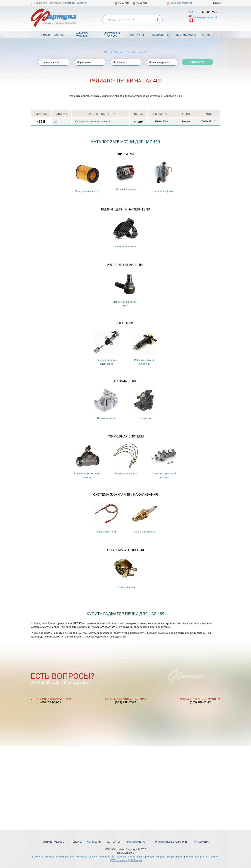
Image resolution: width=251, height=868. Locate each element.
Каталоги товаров (82, 35)
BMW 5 (36, 856)
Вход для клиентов (181, 3)
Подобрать (197, 62)
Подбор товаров (52, 35)
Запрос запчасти (137, 842)
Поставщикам (186, 35)
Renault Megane (156, 856)
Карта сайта (201, 842)
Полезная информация (86, 842)
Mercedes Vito (107, 856)
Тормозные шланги (125, 459)
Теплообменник (125, 573)
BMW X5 (47, 856)
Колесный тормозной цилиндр (87, 461)
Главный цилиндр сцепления (106, 347)
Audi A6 (122, 856)
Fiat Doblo (212, 856)
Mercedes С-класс (86, 856)
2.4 (55, 121)
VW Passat (136, 860)
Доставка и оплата (112, 35)
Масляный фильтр (125, 176)
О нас (206, 35)
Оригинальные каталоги (171, 842)
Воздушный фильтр (87, 177)
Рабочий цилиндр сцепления (145, 347)
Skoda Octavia (136, 856)
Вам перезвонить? (206, 17)
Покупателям (160, 35)
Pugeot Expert (175, 856)
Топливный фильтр (164, 177)
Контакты (137, 35)
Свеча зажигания (145, 517)
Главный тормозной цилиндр (164, 461)
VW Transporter (119, 860)
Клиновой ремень (125, 232)
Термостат (145, 404)
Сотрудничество (53, 842)
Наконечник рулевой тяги (126, 289)
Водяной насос (106, 404)
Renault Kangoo (195, 856)
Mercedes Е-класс (64, 856)
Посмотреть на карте (74, 3)
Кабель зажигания (106, 517)
